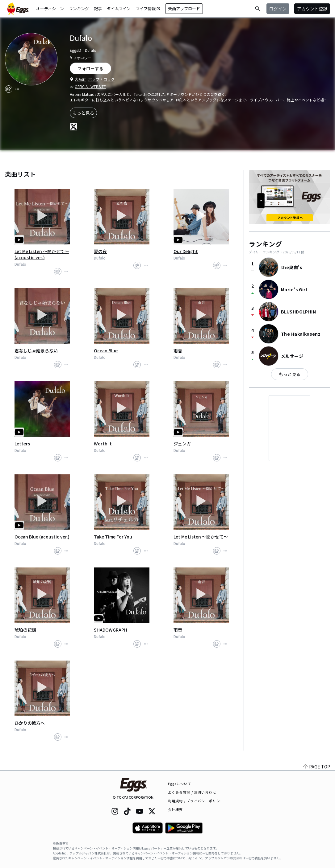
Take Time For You (113, 537)
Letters (22, 444)
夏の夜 (100, 251)
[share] (9, 89)
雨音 (178, 350)
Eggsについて (180, 784)
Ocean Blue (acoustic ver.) (42, 537)
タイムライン (119, 8)
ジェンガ (182, 444)
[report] (17, 89)
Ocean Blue (106, 350)
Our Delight (186, 251)
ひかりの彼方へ (30, 723)
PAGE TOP (316, 767)
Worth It (103, 444)
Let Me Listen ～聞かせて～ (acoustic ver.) (42, 254)
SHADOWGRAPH (111, 630)
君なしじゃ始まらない (36, 350)
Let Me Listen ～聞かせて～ (201, 537)
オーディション (50, 8)
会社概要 (175, 809)
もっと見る (83, 113)
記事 (98, 8)
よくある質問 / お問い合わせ (192, 792)
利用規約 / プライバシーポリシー (196, 801)
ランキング (79, 8)
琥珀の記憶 (25, 630)
